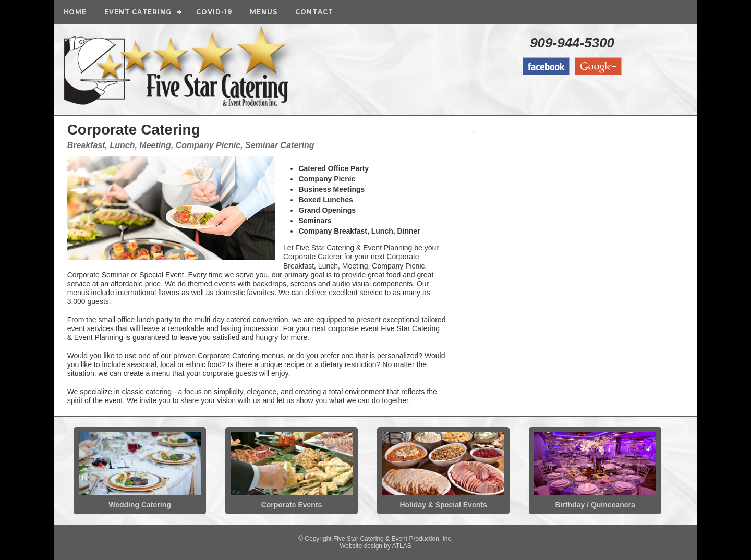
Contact (314, 12)
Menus (264, 12)
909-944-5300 (572, 43)
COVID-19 (214, 12)
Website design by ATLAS (375, 546)
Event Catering (138, 12)
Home (75, 12)
